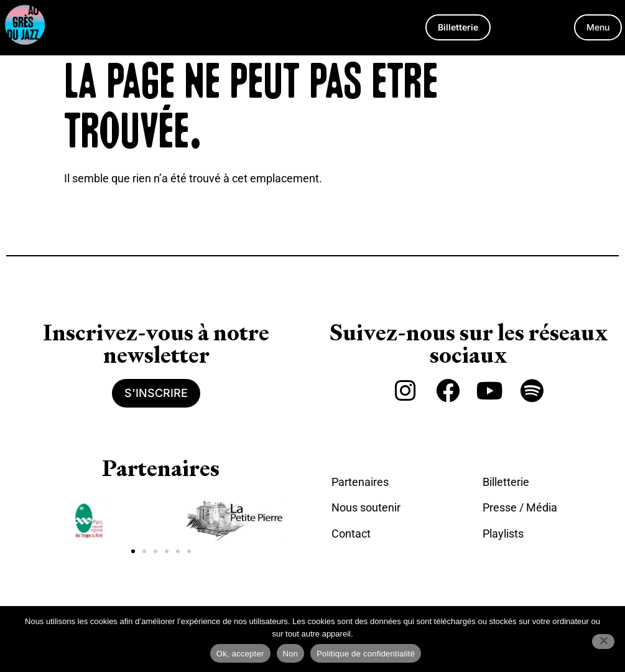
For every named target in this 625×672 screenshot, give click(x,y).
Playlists (503, 534)
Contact (351, 534)
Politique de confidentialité (366, 654)
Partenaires (360, 482)
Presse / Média (520, 507)
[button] (598, 27)
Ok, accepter (240, 654)
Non (291, 654)
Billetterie (506, 482)
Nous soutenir (366, 507)
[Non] (603, 642)
